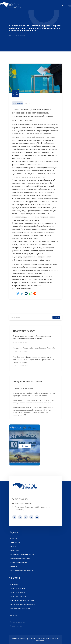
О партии (14, 538)
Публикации (18, 103)
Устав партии (15, 542)
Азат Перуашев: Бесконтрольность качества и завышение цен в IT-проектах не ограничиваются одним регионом (34, 360)
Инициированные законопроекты (22, 600)
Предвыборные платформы (20, 558)
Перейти (25, 446)
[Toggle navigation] (69, 5)
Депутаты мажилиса (17, 588)
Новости (21, 35)
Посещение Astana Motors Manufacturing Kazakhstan (34, 348)
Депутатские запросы (18, 596)
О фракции (14, 584)
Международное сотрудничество (22, 570)
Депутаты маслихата (18, 592)
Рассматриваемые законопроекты (22, 604)
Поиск (56, 317)
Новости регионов (17, 626)
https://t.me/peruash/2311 (23, 120)
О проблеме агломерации (23, 388)
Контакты (14, 566)
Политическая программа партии (22, 554)
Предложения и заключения (20, 608)
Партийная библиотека (19, 562)
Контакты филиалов (17, 622)
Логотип (13, 546)
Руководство (15, 550)
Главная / (13, 35)
